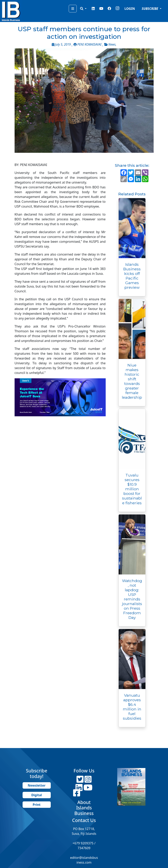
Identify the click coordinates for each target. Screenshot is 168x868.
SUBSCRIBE (150, 9)
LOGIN (130, 9)
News (112, 44)
